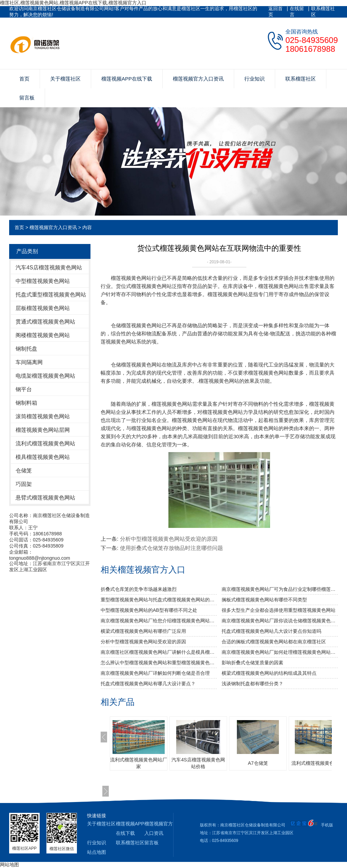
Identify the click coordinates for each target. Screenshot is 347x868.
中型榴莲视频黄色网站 (43, 281)
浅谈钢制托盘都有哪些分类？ (252, 684)
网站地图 (9, 865)
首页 (24, 79)
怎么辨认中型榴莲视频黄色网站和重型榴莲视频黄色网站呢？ (159, 663)
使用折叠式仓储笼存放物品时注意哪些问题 (171, 548)
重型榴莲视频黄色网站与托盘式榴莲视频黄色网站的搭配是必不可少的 (159, 600)
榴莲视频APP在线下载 (127, 79)
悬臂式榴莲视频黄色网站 (45, 498)
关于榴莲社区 (65, 79)
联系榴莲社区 (323, 12)
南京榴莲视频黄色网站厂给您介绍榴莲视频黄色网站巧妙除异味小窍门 (159, 621)
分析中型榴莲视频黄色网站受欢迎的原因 (169, 539)
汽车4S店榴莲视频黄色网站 (49, 268)
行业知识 (254, 79)
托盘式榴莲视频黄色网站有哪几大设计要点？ (148, 684)
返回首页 (275, 12)
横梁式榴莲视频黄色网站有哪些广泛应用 (143, 631)
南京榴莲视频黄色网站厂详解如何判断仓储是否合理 (155, 673)
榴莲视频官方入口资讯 (198, 79)
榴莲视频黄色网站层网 (43, 430)
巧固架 (24, 484)
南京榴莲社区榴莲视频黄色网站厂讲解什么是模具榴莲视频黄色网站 (159, 652)
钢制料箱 (26, 403)
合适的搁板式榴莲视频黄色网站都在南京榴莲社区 (274, 642)
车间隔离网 (29, 362)
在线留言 (297, 12)
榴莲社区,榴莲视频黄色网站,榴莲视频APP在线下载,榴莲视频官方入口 (73, 3)
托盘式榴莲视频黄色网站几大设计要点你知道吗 (271, 631)
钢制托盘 (26, 349)
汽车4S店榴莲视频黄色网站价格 (198, 763)
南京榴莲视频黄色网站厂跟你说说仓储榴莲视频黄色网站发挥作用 (280, 621)
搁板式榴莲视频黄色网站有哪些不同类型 (264, 600)
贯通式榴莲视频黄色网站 (45, 322)
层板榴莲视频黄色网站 (43, 308)
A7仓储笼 (258, 763)
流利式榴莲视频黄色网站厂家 (139, 763)
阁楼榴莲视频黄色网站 (43, 335)
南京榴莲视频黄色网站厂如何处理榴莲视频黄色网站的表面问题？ (280, 652)
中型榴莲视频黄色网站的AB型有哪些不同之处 (149, 610)
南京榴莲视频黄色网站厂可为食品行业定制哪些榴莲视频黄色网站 (280, 589)
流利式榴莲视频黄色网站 (45, 443)
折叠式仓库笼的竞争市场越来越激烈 (139, 589)
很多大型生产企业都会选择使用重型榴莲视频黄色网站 (279, 610)
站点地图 (97, 852)
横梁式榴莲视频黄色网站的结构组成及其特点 (269, 673)
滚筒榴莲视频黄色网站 (43, 416)
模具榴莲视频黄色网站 (43, 457)
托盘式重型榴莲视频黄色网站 (51, 295)
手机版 (327, 825)
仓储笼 (24, 471)
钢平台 (24, 389)
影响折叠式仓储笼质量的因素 (252, 663)
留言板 (27, 98)
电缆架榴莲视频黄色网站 (45, 376)
